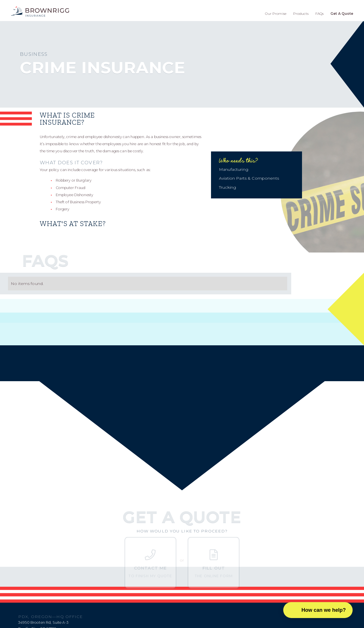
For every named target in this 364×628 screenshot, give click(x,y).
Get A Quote (342, 14)
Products (301, 14)
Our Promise (276, 14)
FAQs (320, 14)
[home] (40, 12)
